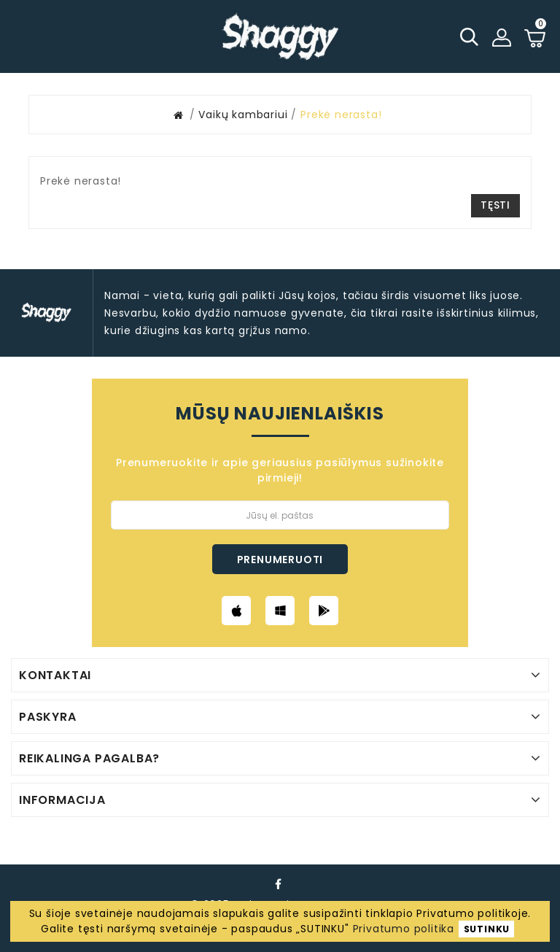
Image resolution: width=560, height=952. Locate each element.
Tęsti (495, 205)
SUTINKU (487, 929)
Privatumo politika (404, 929)
